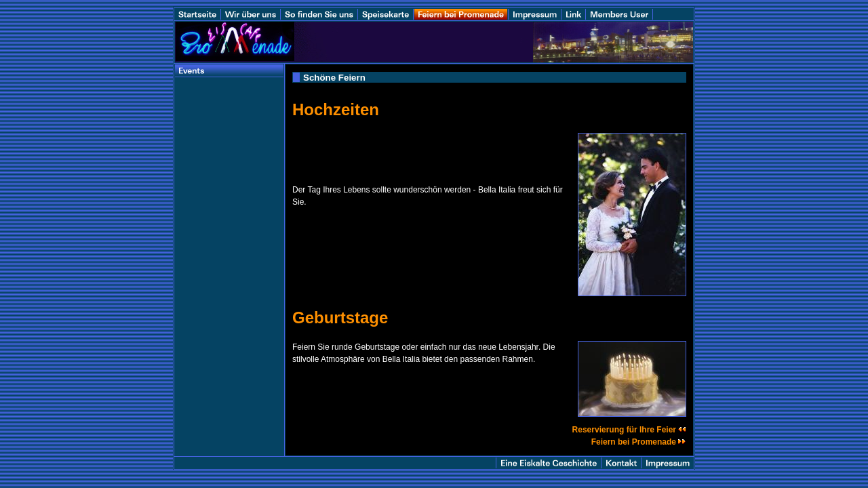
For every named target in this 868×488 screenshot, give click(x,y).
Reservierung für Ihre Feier (629, 430)
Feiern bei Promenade (639, 442)
